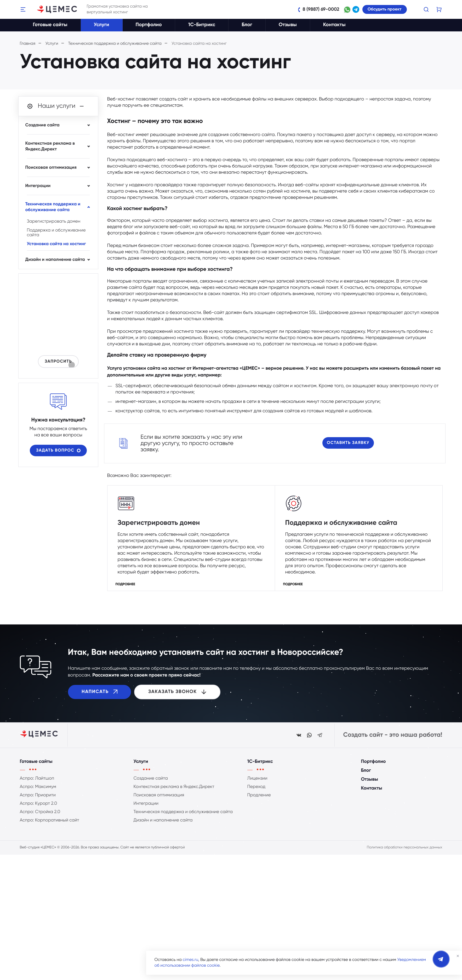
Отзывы (288, 25)
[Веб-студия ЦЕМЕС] (58, 9)
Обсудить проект (385, 9)
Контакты (334, 25)
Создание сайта (42, 125)
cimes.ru (190, 960)
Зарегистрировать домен (147, 524)
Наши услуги (56, 106)
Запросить (58, 363)
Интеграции (38, 186)
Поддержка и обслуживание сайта (325, 524)
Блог (247, 25)
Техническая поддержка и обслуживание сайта (53, 207)
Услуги (102, 25)
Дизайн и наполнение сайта (55, 260)
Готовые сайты (50, 25)
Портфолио (149, 25)
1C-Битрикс (202, 25)
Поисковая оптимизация (51, 168)
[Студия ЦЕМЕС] (39, 735)
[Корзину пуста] (439, 9)
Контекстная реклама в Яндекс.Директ (50, 146)
